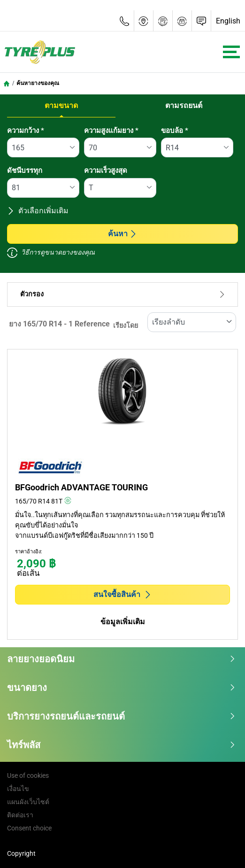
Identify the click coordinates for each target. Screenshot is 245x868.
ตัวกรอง (122, 294)
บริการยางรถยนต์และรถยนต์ (121, 716)
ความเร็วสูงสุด (106, 170)
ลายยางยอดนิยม (121, 659)
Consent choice (29, 828)
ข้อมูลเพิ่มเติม (123, 622)
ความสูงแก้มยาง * (111, 131)
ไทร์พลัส (121, 745)
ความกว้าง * (26, 131)
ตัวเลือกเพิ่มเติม (38, 211)
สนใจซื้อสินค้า (122, 594)
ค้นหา (122, 234)
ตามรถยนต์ (184, 105)
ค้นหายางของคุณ (38, 83)
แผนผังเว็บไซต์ (28, 802)
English (228, 21)
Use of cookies (28, 775)
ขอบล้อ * (175, 131)
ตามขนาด (61, 105)
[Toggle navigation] (231, 52)
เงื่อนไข (18, 789)
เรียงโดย (126, 326)
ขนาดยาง (121, 688)
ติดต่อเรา (20, 815)
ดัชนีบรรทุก (25, 170)
